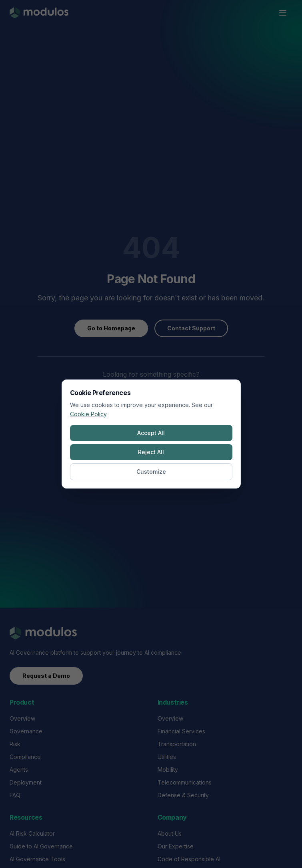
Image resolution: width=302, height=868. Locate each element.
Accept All (151, 433)
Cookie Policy (88, 414)
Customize (151, 472)
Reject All (151, 452)
